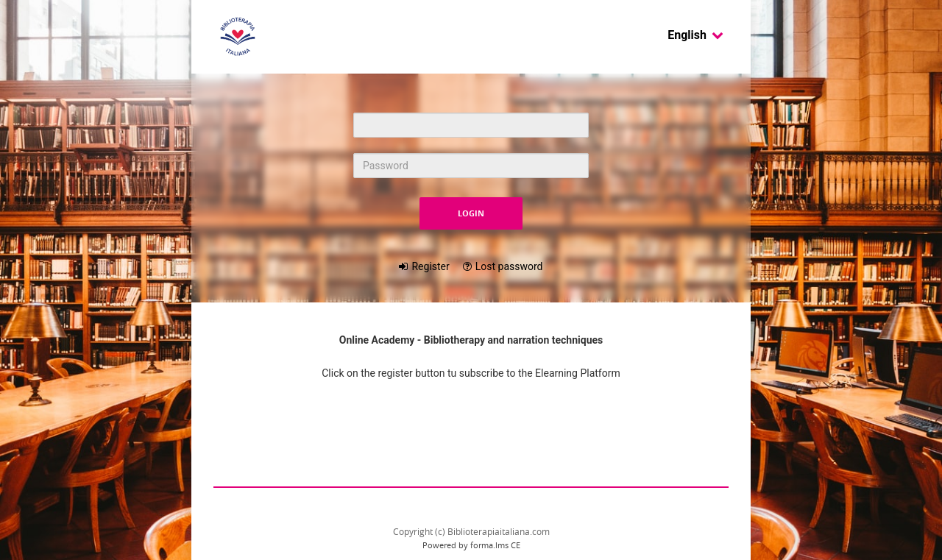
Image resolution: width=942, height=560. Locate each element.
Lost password (509, 266)
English (696, 35)
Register (430, 266)
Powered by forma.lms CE (471, 545)
